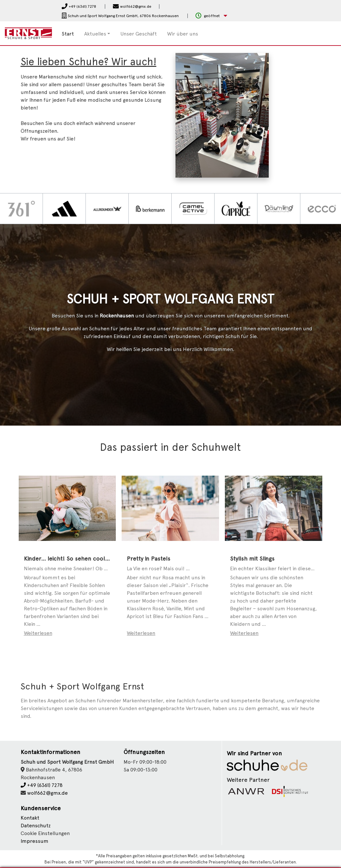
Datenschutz (36, 826)
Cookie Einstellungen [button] (45, 833)
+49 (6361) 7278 (42, 785)
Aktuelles (95, 34)
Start (68, 34)
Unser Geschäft (139, 34)
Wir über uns (183, 34)
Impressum (35, 841)
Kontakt (30, 818)
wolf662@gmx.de (47, 793)
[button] (211, 16)
